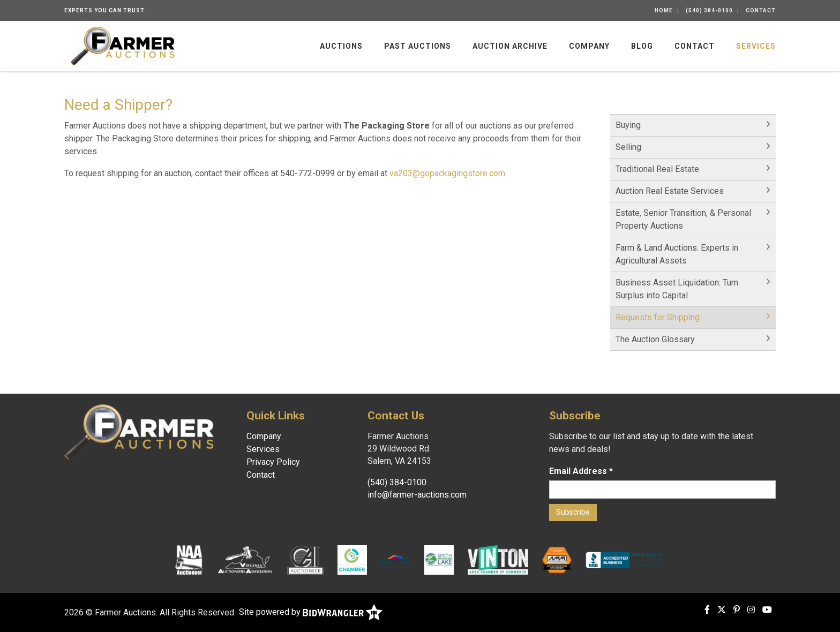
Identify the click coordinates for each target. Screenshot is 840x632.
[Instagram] (751, 610)
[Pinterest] (737, 610)
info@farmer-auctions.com (417, 495)
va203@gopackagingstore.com (447, 173)
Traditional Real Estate (657, 169)
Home (664, 10)
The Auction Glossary (655, 339)
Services (756, 46)
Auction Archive (510, 46)
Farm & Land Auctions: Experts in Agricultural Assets (677, 254)
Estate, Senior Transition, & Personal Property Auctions (683, 219)
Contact (761, 10)
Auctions (341, 46)
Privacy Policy (273, 462)
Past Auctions (418, 46)
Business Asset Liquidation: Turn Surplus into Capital (677, 289)
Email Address (581, 471)
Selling (628, 147)
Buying (628, 125)
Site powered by (311, 612)
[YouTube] (767, 610)
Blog (642, 46)
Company (589, 46)
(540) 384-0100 (709, 10)
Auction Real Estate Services (670, 191)
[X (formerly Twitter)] (722, 610)
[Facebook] (707, 610)
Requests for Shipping (658, 317)
